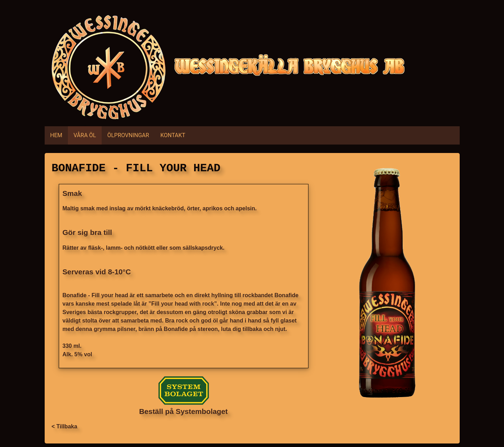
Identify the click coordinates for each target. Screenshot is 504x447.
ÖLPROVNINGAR (128, 135)
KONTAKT (173, 135)
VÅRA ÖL (85, 135)
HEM (56, 135)
